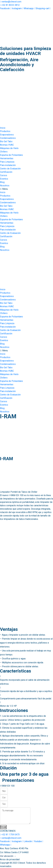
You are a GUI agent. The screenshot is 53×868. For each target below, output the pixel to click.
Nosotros (5, 186)
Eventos (4, 179)
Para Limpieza (7, 162)
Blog (2, 182)
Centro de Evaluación (10, 169)
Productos (5, 131)
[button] (26, 189)
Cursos (4, 175)
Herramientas (7, 158)
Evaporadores (7, 135)
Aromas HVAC (7, 145)
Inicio (3, 128)
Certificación (6, 172)
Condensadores (8, 138)
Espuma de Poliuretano (11, 155)
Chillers (4, 152)
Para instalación (8, 165)
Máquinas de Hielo (9, 148)
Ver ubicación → (8, 856)
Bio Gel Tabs (6, 141)
